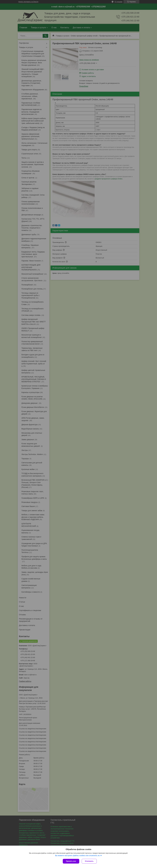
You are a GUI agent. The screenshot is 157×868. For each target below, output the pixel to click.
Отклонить (89, 861)
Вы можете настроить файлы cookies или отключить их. (78, 856)
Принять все (71, 861)
